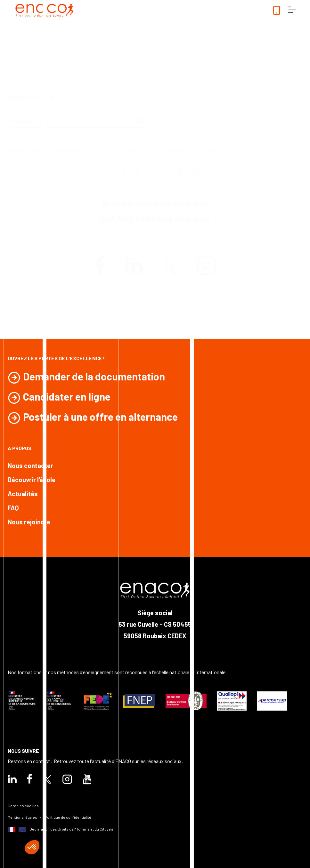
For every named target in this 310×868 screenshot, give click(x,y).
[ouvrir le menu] (292, 10)
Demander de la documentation (94, 376)
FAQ (13, 508)
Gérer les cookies (23, 806)
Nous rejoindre (29, 522)
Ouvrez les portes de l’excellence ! (56, 358)
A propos (20, 448)
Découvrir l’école (32, 480)
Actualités (23, 494)
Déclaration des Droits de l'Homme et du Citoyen (60, 829)
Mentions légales (22, 817)
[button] (32, 847)
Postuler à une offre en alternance (100, 417)
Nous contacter (30, 466)
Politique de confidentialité (68, 817)
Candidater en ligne (67, 396)
